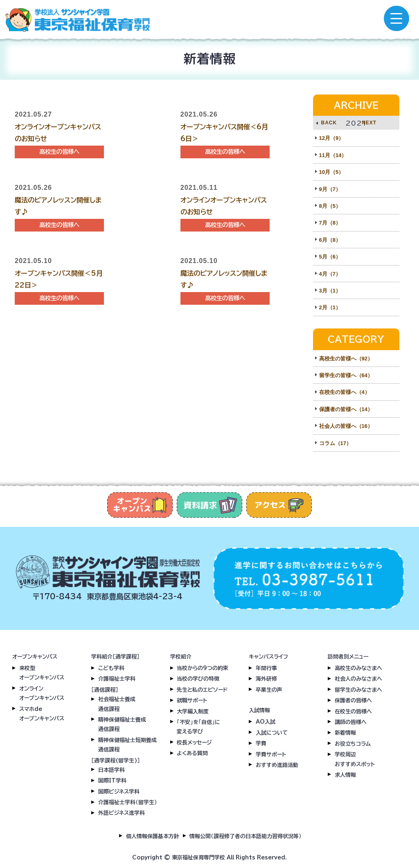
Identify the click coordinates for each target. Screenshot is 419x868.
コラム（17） (335, 443)
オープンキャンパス (35, 657)
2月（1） (330, 307)
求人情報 (345, 775)
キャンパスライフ (268, 657)
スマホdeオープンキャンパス (42, 714)
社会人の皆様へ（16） (346, 426)
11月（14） (333, 155)
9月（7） (330, 189)
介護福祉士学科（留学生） (128, 802)
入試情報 (259, 710)
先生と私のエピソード (202, 690)
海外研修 (266, 679)
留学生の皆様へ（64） (346, 375)
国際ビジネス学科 (119, 792)
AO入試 (266, 722)
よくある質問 (192, 753)
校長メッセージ (194, 743)
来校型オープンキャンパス (42, 673)
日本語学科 (112, 770)
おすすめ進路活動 (277, 765)
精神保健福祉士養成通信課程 (122, 724)
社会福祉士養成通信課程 (117, 704)
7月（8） (330, 223)
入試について (272, 733)
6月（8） (330, 240)
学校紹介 (181, 657)
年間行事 (266, 668)
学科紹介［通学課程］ (115, 657)
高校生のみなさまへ (358, 668)
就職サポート (192, 700)
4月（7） (330, 274)
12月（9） (332, 138)
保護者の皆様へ (353, 700)
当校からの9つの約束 (203, 668)
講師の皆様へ (351, 722)
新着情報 (345, 733)
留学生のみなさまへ (358, 690)
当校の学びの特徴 (198, 679)
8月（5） (330, 206)
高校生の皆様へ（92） (346, 359)
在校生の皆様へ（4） (345, 392)
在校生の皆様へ (353, 712)
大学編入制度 (193, 712)
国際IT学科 (112, 781)
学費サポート (271, 754)
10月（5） (332, 172)
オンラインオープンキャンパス (42, 693)
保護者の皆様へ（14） (346, 409)
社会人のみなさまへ (358, 679)
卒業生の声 (269, 690)
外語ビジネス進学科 (122, 813)
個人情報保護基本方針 (153, 836)
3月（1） (330, 291)
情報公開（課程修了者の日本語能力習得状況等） (246, 836)
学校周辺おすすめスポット (355, 759)
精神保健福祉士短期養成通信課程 (127, 745)
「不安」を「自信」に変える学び (198, 727)
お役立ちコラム (353, 744)
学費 (261, 743)
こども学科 (111, 668)
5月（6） (330, 257)
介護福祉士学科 (117, 679)
